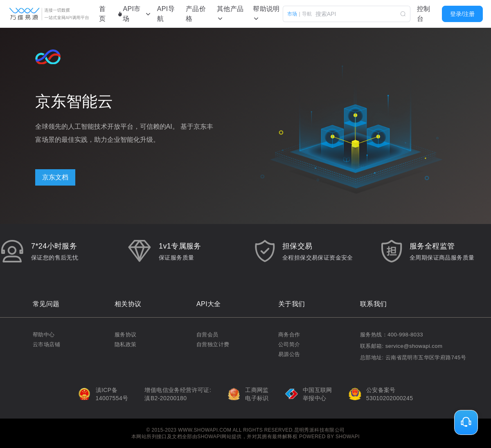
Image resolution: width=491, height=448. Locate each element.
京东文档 (55, 177)
